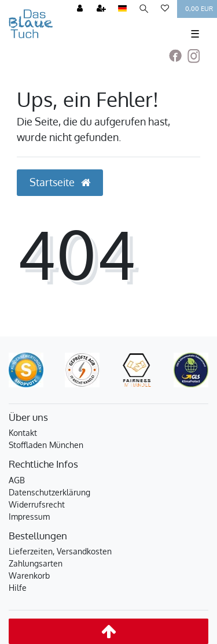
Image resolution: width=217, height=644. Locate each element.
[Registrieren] (101, 9)
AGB (17, 480)
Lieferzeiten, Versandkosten (60, 551)
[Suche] (144, 9)
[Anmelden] (80, 9)
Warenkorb (29, 575)
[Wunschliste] (165, 9)
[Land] (122, 9)
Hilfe (18, 588)
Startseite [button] (60, 182)
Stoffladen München (46, 445)
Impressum (29, 517)
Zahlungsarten (36, 563)
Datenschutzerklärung (49, 492)
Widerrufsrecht (37, 504)
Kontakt (23, 433)
